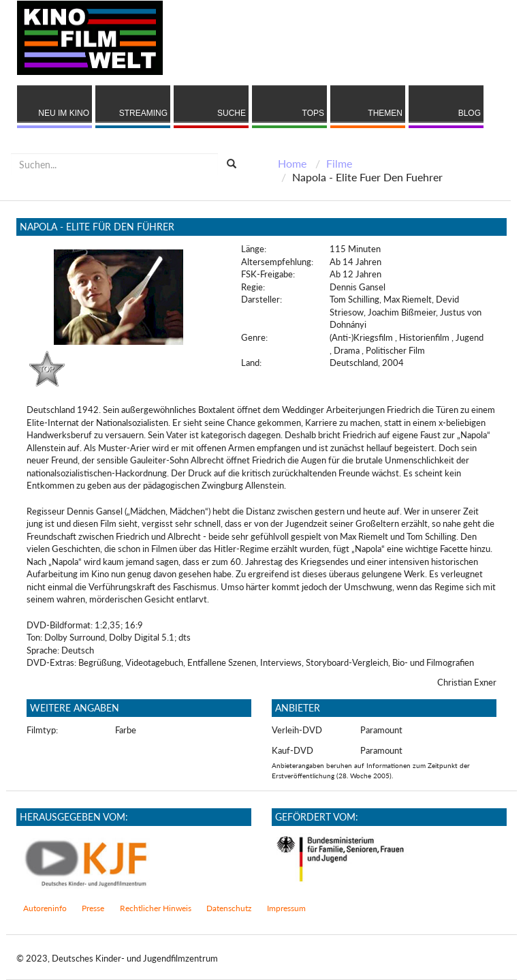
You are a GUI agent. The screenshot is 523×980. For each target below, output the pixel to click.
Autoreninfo (45, 908)
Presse (93, 908)
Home (292, 163)
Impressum (286, 908)
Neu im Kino (64, 113)
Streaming (143, 113)
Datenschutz (229, 908)
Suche (232, 113)
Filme (339, 163)
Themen (385, 113)
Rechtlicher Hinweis (156, 908)
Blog (470, 113)
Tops (313, 113)
